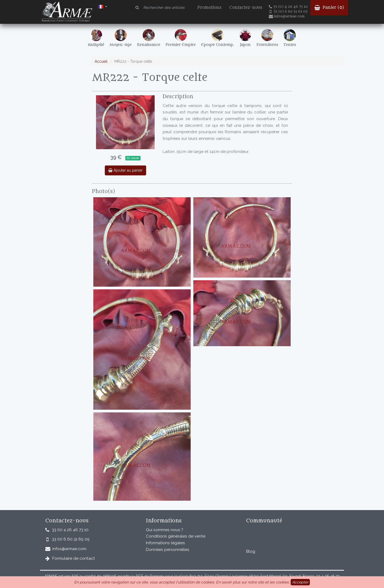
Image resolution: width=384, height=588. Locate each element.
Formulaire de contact (74, 558)
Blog (251, 551)
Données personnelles (168, 550)
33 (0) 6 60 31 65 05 (289, 11)
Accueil (101, 61)
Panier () (329, 8)
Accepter (300, 582)
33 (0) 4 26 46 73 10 (288, 7)
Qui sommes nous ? (165, 530)
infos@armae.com (287, 16)
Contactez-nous (246, 8)
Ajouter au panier (125, 170)
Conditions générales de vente (176, 536)
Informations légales (165, 543)
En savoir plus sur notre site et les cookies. (253, 582)
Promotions (209, 8)
